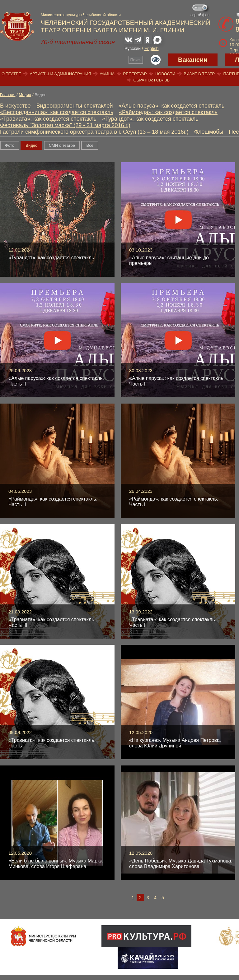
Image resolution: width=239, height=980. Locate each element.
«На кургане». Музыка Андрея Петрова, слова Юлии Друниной (175, 743)
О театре (11, 74)
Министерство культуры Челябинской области (81, 15)
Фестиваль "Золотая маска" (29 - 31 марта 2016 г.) (65, 125)
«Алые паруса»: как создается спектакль (171, 106)
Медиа (25, 95)
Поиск (136, 60)
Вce (90, 145)
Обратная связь (152, 80)
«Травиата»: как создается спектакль (48, 119)
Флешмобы (209, 132)
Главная (8, 95)
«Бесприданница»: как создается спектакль (57, 112)
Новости (165, 74)
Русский (133, 49)
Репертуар (135, 74)
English (152, 49)
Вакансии (193, 60)
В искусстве (15, 106)
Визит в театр (199, 74)
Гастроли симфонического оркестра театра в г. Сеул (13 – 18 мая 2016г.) (94, 132)
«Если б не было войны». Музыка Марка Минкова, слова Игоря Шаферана (55, 864)
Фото (10, 145)
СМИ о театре (62, 145)
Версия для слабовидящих (156, 60)
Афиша (107, 74)
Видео (31, 145)
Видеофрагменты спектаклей (75, 106)
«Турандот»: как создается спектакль (150, 119)
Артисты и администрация (60, 74)
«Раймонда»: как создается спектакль (168, 112)
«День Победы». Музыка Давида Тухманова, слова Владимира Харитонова (181, 864)
